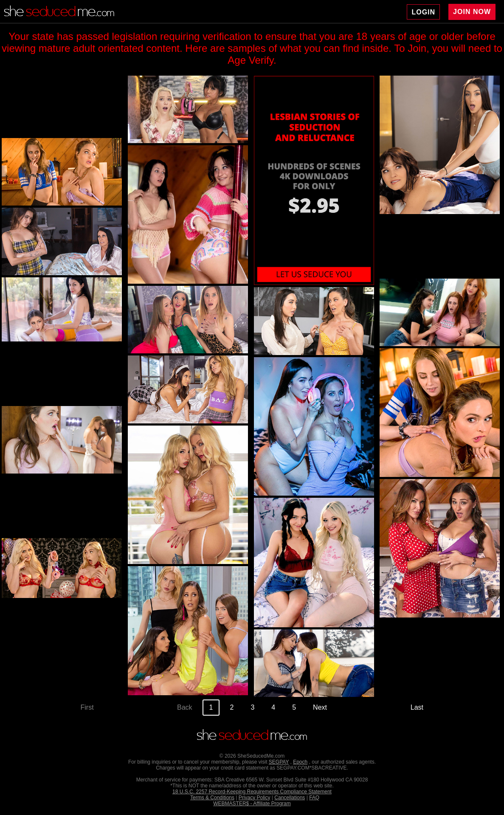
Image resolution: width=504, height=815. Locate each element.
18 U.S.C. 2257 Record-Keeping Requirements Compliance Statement (252, 792)
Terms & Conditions (212, 798)
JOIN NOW (472, 12)
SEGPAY (279, 762)
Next (320, 707)
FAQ (314, 798)
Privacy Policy (255, 798)
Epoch (300, 762)
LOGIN (423, 12)
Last (417, 707)
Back (185, 707)
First (87, 707)
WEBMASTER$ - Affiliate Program (252, 804)
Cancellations (290, 798)
